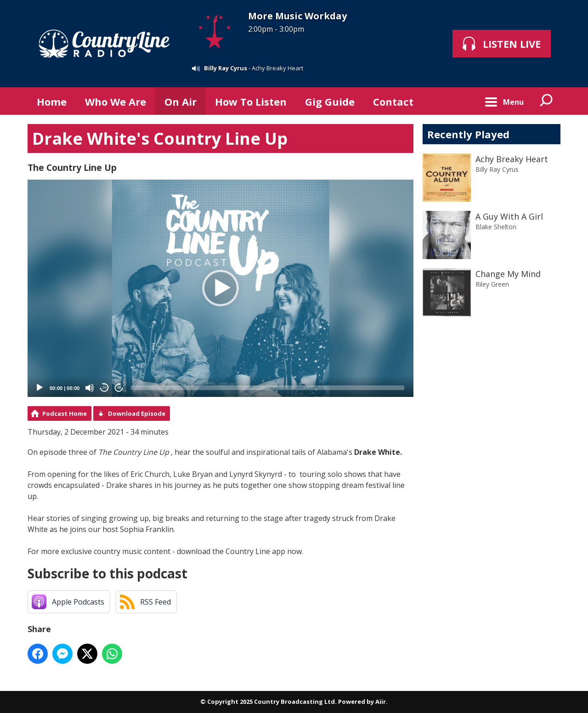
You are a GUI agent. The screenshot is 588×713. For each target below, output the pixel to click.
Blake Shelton (496, 227)
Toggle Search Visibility (547, 101)
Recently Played (468, 134)
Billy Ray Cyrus (226, 68)
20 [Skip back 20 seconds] (105, 388)
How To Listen (251, 102)
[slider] (268, 388)
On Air (181, 102)
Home (52, 102)
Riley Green (492, 284)
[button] (220, 288)
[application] (220, 288)
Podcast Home (65, 413)
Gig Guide (330, 102)
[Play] (40, 388)
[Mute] (90, 388)
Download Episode (137, 413)
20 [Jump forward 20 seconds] (119, 388)
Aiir (381, 702)
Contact (393, 102)
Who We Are (116, 102)
